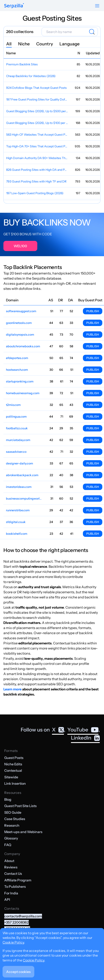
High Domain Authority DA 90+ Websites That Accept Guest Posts (37, 158)
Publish (93, 311)
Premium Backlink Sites (22, 64)
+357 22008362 (17, 922)
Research (12, 825)
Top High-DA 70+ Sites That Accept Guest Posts (37, 146)
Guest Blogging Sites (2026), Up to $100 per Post (37, 123)
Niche (24, 44)
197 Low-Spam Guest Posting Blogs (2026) (35, 193)
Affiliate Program (18, 880)
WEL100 (20, 246)
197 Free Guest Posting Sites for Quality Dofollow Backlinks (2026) (37, 99)
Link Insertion (15, 783)
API (7, 900)
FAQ (8, 845)
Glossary (11, 838)
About (9, 861)
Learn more (12, 689)
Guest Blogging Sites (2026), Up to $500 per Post (37, 111)
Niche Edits (13, 764)
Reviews (11, 867)
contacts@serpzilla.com (23, 916)
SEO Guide (13, 812)
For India (11, 893)
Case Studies (15, 819)
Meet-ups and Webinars (23, 832)
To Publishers (15, 887)
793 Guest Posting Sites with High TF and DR (36, 181)
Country (45, 44)
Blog (8, 799)
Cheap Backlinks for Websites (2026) (31, 76)
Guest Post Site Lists (20, 806)
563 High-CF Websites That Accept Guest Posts (37, 135)
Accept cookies (18, 972)
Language (70, 44)
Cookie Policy (13, 942)
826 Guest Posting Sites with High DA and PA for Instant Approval (37, 170)
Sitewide (11, 777)
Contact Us (13, 874)
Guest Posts (14, 758)
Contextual (13, 770)
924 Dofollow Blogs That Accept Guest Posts (36, 88)
